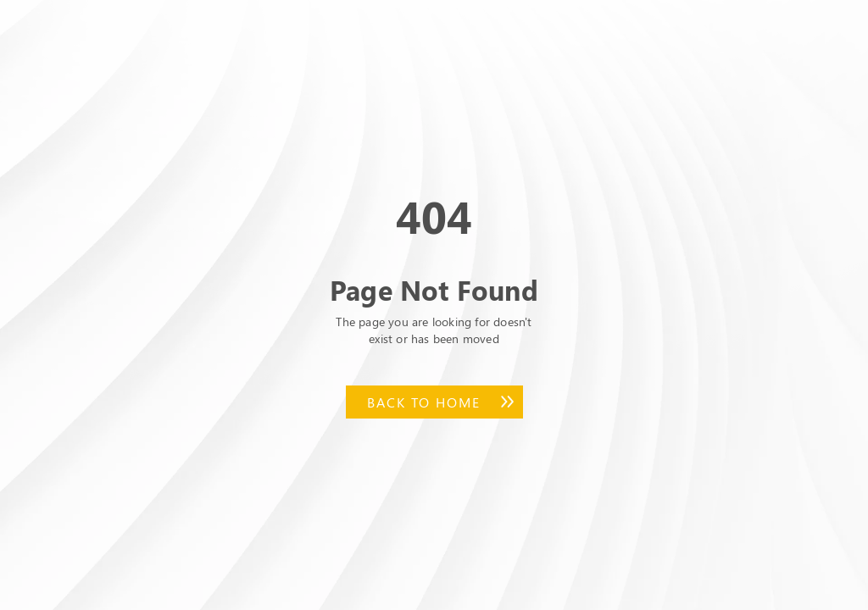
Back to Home (424, 402)
